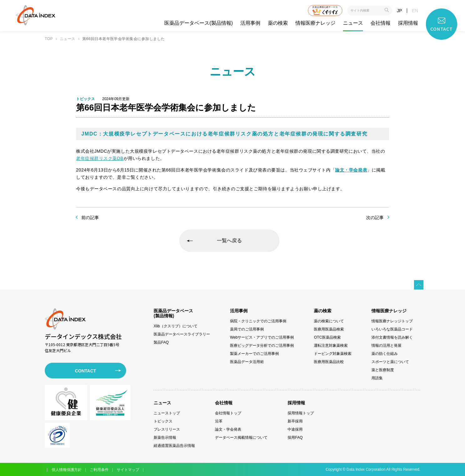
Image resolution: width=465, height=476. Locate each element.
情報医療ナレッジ (315, 23)
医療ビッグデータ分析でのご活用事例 (262, 345)
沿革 (219, 421)
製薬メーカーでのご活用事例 (254, 354)
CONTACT (85, 371)
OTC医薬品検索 (327, 337)
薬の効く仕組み (385, 354)
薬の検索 (278, 23)
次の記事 (375, 218)
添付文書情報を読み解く (392, 337)
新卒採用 (295, 421)
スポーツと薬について (390, 362)
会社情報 (381, 23)
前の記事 (90, 218)
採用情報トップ (301, 413)
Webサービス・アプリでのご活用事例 (262, 337)
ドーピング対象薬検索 (333, 354)
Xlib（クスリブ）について (176, 326)
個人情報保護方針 (67, 470)
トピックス (163, 421)
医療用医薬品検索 (329, 329)
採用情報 (408, 23)
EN (415, 11)
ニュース (353, 23)
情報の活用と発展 (386, 345)
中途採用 (295, 429)
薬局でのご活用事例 (247, 329)
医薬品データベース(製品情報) (199, 23)
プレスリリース (167, 429)
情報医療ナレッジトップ (392, 321)
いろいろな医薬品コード (392, 329)
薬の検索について (329, 321)
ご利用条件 (99, 470)
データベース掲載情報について (241, 438)
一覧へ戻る (229, 241)
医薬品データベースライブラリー (182, 334)
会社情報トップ (228, 413)
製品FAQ (161, 342)
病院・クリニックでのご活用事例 (258, 321)
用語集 (377, 378)
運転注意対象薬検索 (331, 345)
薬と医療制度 (383, 370)
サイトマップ (128, 470)
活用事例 (250, 23)
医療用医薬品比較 (329, 362)
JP (399, 11)
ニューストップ (167, 413)
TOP (49, 39)
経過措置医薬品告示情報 (174, 446)
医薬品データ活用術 (247, 362)
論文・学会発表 (228, 429)
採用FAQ (295, 438)
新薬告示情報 (165, 438)
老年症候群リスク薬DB (100, 158)
